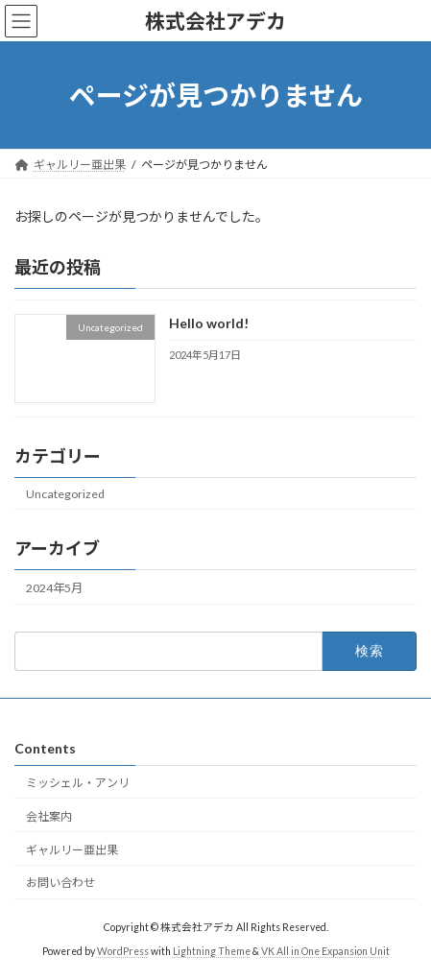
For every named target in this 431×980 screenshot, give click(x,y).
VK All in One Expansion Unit (325, 951)
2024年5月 (54, 588)
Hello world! (209, 324)
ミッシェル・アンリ (84, 783)
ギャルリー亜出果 (72, 850)
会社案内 (49, 816)
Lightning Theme (212, 951)
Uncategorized (65, 494)
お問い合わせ (60, 883)
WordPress (123, 951)
